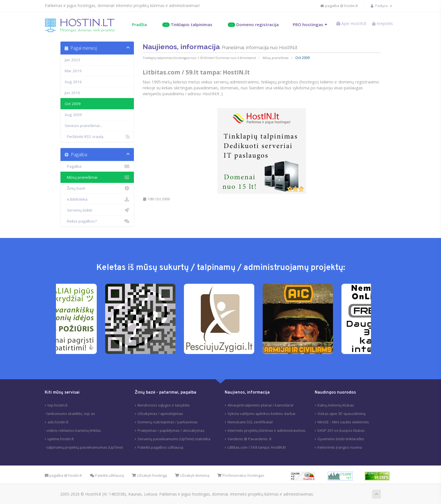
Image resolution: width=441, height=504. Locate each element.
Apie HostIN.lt (348, 25)
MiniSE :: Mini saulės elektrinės (343, 422)
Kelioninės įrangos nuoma (340, 447)
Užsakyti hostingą (149, 475)
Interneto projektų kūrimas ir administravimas (266, 430)
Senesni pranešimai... (83, 125)
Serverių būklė (97, 210)
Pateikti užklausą (107, 475)
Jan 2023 (72, 60)
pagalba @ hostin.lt (334, 6)
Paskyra (380, 6)
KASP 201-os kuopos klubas (341, 430)
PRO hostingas (302, 24)
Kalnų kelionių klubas (336, 405)
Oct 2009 (73, 103)
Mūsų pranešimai (275, 57)
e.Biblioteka (97, 199)
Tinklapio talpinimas (182, 24)
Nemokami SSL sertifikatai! (250, 422)
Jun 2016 (72, 92)
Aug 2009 (73, 114)
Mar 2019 (73, 71)
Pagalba (97, 166)
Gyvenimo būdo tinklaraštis (341, 439)
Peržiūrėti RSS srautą (97, 136)
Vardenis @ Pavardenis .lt (249, 439)
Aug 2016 (73, 81)
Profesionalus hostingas (241, 475)
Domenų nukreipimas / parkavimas (168, 422)
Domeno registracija (248, 24)
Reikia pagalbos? (97, 221)
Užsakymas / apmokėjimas (160, 413)
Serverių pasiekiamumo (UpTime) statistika (174, 439)
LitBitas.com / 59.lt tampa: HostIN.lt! (257, 447)
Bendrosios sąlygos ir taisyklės (164, 405)
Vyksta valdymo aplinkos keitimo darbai (261, 413)
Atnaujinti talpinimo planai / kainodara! (260, 405)
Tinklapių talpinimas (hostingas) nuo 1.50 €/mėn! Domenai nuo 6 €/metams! (199, 57)
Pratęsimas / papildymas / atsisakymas (171, 430)
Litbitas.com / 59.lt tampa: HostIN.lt (196, 71)
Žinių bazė (97, 188)
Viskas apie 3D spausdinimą (341, 413)
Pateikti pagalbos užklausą (160, 447)
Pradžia (134, 24)
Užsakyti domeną (192, 475)
